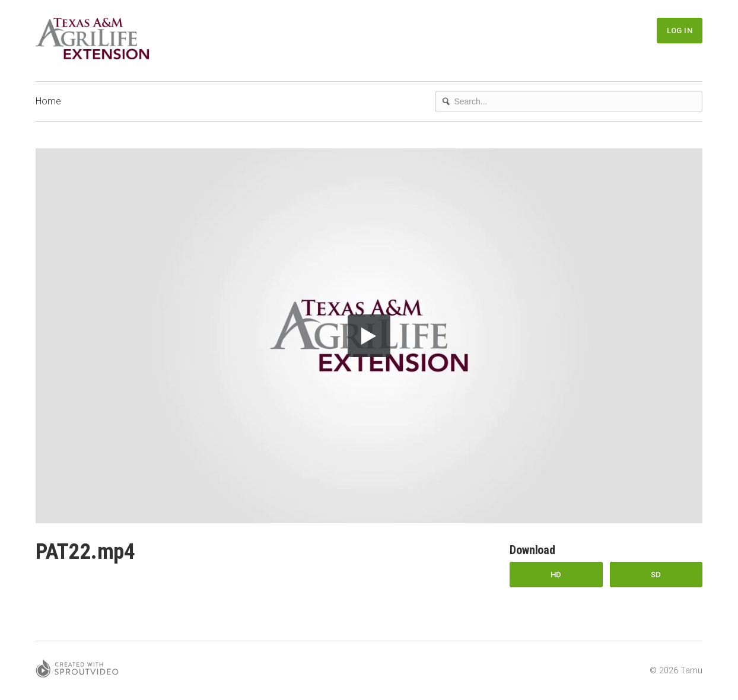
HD (556, 575)
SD (656, 575)
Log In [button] (680, 31)
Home (48, 101)
